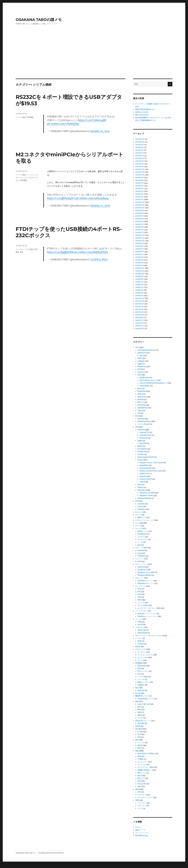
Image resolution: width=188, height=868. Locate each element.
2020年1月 (139, 232)
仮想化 (138, 647)
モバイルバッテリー (145, 797)
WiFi (139, 600)
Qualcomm (142, 397)
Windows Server (146, 496)
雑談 (137, 751)
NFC (139, 707)
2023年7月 (139, 153)
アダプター (142, 795)
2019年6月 (140, 252)
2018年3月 (139, 293)
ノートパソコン (33, 175)
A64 (141, 356)
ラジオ (140, 718)
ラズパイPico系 (143, 424)
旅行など (141, 778)
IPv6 (139, 589)
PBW (139, 756)
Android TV (144, 432)
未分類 (138, 693)
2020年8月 (140, 213)
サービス (139, 528)
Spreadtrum (142, 408)
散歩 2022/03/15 (142, 115)
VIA (139, 413)
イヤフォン (142, 803)
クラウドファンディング (145, 520)
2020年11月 (140, 205)
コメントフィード (142, 833)
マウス (140, 660)
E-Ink (140, 732)
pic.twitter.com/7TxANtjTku (63, 124)
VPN (139, 597)
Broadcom (142, 367)
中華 (139, 622)
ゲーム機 (139, 523)
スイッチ (141, 603)
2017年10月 (140, 301)
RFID (140, 710)
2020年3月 (139, 227)
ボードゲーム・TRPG (146, 767)
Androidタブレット (145, 581)
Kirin (140, 389)
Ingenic (141, 372)
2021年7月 (139, 183)
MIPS (140, 394)
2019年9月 (140, 243)
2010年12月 (140, 329)
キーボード (142, 652)
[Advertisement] (94, 59)
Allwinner (142, 353)
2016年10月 (140, 315)
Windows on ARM (147, 493)
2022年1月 (139, 167)
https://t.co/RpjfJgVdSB (60, 252)
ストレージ (139, 559)
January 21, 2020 (100, 206)
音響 (137, 800)
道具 (22, 252)
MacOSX (143, 443)
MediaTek (142, 391)
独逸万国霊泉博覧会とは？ (145, 109)
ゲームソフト (143, 762)
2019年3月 (139, 260)
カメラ (138, 515)
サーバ (138, 526)
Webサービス (143, 531)
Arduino (141, 419)
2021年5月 (139, 189)
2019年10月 (140, 241)
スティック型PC (141, 548)
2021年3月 (139, 194)
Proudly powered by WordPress (51, 853)
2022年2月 (140, 164)
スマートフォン (141, 564)
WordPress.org (141, 836)
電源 (137, 789)
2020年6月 (140, 219)
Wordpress (142, 534)
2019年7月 (139, 249)
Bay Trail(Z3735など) (148, 380)
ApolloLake (144, 378)
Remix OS (144, 438)
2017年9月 (139, 304)
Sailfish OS (144, 474)
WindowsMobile (144, 498)
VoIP (139, 594)
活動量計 (141, 685)
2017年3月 (139, 309)
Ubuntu (143, 476)
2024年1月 (139, 150)
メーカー (139, 638)
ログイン (139, 827)
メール (140, 542)
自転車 (138, 726)
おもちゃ (139, 512)
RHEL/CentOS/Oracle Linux (151, 471)
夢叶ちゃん (142, 773)
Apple (140, 364)
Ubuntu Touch (146, 479)
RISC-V (141, 402)
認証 (139, 545)
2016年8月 (139, 318)
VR (139, 737)
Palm (140, 485)
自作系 (140, 625)
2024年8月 (140, 145)
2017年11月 (140, 298)
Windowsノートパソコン (147, 616)
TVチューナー (143, 671)
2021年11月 (140, 172)
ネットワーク (140, 586)
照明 (139, 748)
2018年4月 (139, 290)
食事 (139, 787)
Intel (139, 375)
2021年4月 (139, 191)
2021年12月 (140, 169)
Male (139, 641)
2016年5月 (139, 326)
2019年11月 (140, 238)
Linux (140, 460)
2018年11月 (140, 271)
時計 (137, 688)
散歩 (139, 776)
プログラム (139, 627)
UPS (139, 674)
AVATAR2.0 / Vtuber (146, 754)
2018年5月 (139, 287)
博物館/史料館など (145, 770)
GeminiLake (145, 386)
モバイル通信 (143, 605)
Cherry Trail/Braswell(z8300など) (153, 383)
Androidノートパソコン (147, 614)
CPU (137, 347)
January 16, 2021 (100, 131)
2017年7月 (139, 307)
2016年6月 (140, 323)
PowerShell (142, 633)
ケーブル (19, 249)
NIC (139, 592)
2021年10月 (140, 175)
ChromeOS (142, 449)
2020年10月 (140, 208)
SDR (139, 712)
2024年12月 (140, 139)
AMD (140, 358)
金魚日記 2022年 (142, 112)
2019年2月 (139, 263)
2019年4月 (139, 257)
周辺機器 (30, 117)
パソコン (139, 619)
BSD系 (140, 446)
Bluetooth (142, 666)
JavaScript (142, 630)
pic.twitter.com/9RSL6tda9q (92, 198)
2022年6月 (140, 158)
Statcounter (6, 866)
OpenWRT (144, 465)
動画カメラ (142, 518)
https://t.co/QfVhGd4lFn (61, 198)
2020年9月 (140, 210)
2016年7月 (139, 320)
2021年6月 (139, 186)
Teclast (140, 644)
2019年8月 (139, 246)
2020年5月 (140, 221)
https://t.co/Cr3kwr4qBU (92, 120)
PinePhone (142, 570)
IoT (137, 416)
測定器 (140, 745)
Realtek (141, 399)
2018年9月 (139, 276)
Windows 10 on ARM (146, 572)
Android (141, 430)
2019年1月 (139, 265)
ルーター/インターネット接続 (149, 608)
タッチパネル (143, 658)
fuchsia (141, 454)
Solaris (140, 487)
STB (137, 501)
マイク (140, 808)
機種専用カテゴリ (142, 696)
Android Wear (145, 435)
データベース (143, 539)
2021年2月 (139, 197)
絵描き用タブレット (143, 721)
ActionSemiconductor (147, 350)
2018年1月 (139, 296)
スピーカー (142, 806)
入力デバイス (140, 649)
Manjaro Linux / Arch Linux (151, 463)
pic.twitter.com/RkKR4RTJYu (91, 252)
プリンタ (141, 679)
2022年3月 (139, 161)
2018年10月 (140, 274)
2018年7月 (139, 282)
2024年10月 (140, 142)
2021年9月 (139, 178)
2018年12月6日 (99, 259)
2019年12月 (140, 235)
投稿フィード (140, 830)
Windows (141, 490)
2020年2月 (140, 230)
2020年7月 (140, 216)
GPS (139, 668)
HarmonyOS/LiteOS (146, 457)
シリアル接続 (21, 117)
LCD (139, 734)
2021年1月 (139, 200)
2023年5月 (139, 156)
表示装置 (139, 729)
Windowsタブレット (146, 583)
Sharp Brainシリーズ (146, 699)
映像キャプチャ (143, 682)
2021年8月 (139, 180)
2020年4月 (140, 224)
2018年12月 (140, 268)
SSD (139, 561)
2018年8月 (139, 279)
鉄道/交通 (141, 784)
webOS (142, 482)
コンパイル (142, 765)
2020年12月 (140, 202)
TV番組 (140, 759)
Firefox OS (142, 452)
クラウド (141, 537)
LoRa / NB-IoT (144, 704)
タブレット (139, 578)
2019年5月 (139, 254)
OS (136, 427)
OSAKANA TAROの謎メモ (39, 20)
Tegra (140, 410)
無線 (137, 701)
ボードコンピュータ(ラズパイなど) (149, 636)
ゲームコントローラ (145, 655)
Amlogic (141, 361)
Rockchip (141, 405)
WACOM (141, 723)
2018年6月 (139, 285)
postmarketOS (146, 468)
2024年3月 (139, 147)
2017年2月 (139, 312)
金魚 (139, 781)
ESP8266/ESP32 (144, 421)
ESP (139, 369)
